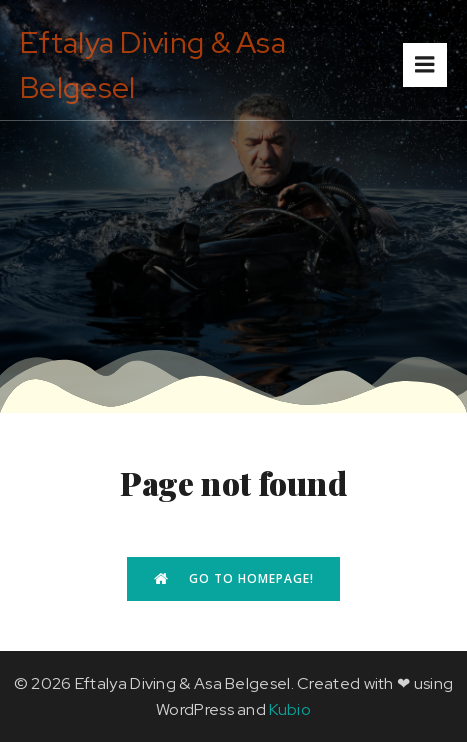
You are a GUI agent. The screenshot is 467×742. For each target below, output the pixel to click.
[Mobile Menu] (425, 65)
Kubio (290, 709)
